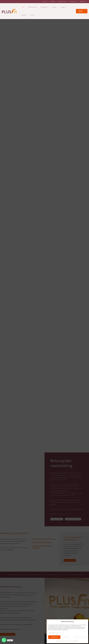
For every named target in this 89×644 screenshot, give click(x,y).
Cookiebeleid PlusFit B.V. (61, 641)
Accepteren (54, 637)
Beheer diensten (52, 633)
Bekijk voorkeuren (80, 637)
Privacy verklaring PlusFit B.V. (72, 641)
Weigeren (67, 637)
